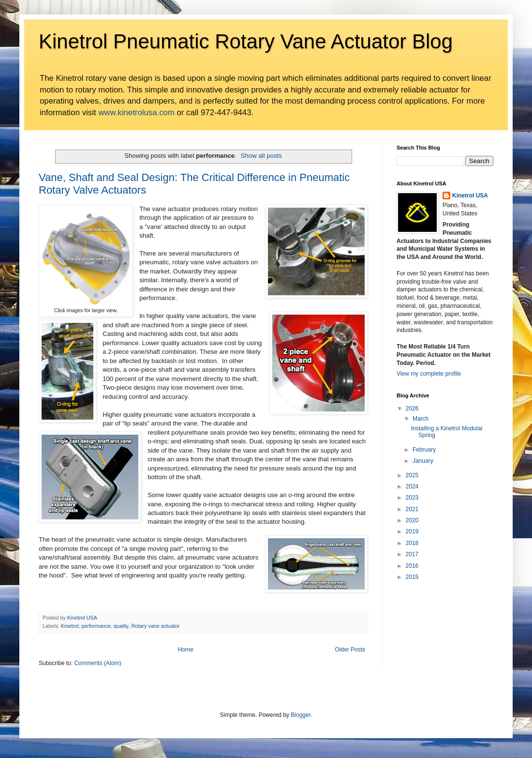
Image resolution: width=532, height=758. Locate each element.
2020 (412, 520)
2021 (412, 509)
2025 (412, 475)
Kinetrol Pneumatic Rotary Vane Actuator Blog (246, 41)
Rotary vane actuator (155, 626)
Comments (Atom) (97, 663)
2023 (412, 498)
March (421, 419)
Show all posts (261, 156)
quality (121, 626)
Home (186, 650)
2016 (412, 566)
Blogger (301, 715)
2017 (412, 554)
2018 (412, 543)
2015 (412, 577)
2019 (412, 531)
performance (96, 626)
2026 (412, 409)
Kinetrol (70, 626)
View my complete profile (429, 374)
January (423, 461)
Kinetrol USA (470, 196)
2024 (412, 486)
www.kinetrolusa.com (136, 113)
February (424, 450)
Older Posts (350, 650)
